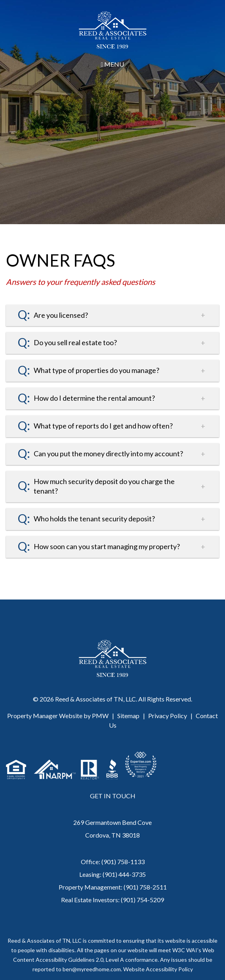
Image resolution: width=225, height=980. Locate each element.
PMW (100, 716)
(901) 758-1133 (123, 862)
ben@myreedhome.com (92, 969)
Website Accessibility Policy (158, 969)
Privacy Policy (168, 716)
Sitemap (128, 716)
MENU (113, 64)
